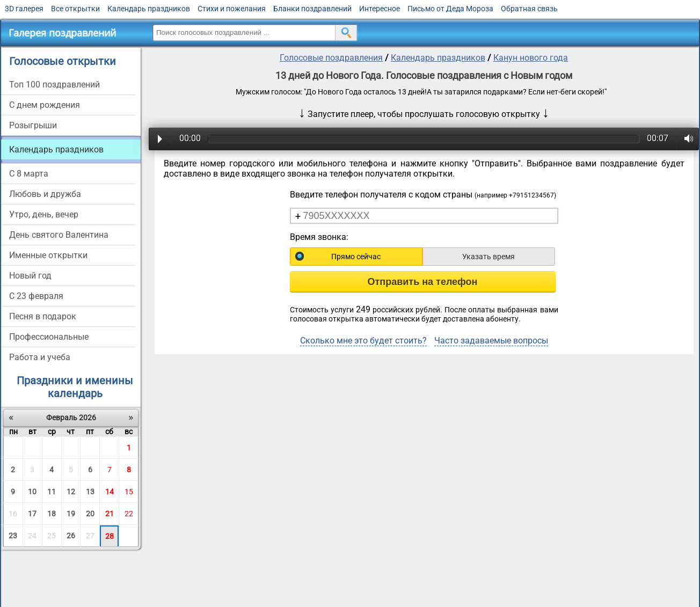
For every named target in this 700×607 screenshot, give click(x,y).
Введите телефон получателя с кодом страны (423, 195)
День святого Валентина (59, 235)
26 (71, 536)
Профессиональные (49, 337)
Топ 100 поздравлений (54, 85)
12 (71, 492)
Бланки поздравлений (312, 9)
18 (52, 514)
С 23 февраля (36, 296)
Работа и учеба (40, 357)
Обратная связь (529, 9)
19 (71, 514)
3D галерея (24, 9)
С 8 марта (29, 174)
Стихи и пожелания (232, 9)
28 (110, 536)
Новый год (30, 276)
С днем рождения (45, 105)
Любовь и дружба (45, 194)
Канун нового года (531, 58)
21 (110, 514)
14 (110, 492)
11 (52, 492)
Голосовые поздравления (331, 58)
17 (32, 514)
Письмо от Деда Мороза (450, 9)
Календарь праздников (149, 9)
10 (32, 492)
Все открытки (75, 9)
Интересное (380, 9)
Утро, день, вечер (44, 214)
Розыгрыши (33, 125)
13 (90, 492)
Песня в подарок (43, 316)
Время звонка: (319, 237)
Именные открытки (48, 255)
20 (90, 514)
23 (13, 536)
